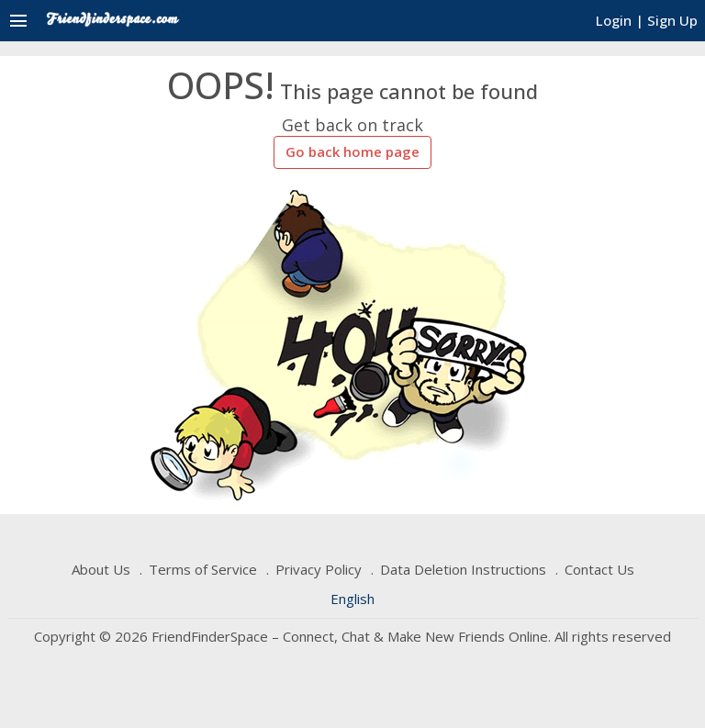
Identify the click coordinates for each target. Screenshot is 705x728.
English (352, 599)
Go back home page (352, 151)
